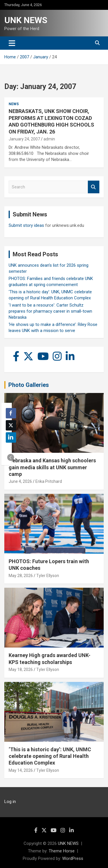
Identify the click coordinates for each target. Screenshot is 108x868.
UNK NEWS (26, 20)
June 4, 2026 (20, 481)
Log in (10, 802)
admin (49, 139)
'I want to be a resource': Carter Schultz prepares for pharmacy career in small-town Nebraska (50, 311)
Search (94, 187)
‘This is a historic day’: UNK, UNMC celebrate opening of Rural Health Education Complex (50, 756)
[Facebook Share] (11, 413)
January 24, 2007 (24, 139)
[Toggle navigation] (12, 43)
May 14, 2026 (21, 770)
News (14, 104)
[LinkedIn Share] (11, 437)
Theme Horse (62, 851)
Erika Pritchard (49, 481)
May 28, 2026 (21, 576)
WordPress (73, 858)
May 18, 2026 (21, 669)
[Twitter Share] (11, 425)
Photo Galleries (29, 385)
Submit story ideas (26, 225)
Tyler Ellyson (48, 576)
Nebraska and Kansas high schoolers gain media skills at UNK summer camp (52, 467)
